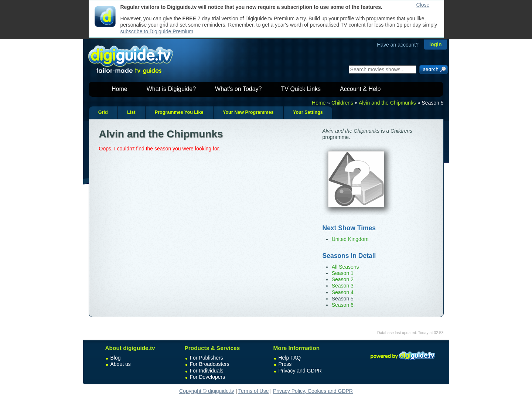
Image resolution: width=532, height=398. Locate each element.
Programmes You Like (179, 112)
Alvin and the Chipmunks (387, 103)
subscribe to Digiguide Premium (157, 31)
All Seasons (345, 267)
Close (423, 5)
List (131, 112)
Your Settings (308, 112)
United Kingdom (350, 239)
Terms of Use (253, 391)
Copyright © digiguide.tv (207, 391)
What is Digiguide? (171, 89)
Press (285, 364)
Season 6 (343, 305)
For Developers (208, 377)
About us (121, 364)
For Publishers (207, 358)
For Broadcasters (210, 364)
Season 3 (343, 286)
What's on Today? (238, 89)
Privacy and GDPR (300, 371)
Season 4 (343, 292)
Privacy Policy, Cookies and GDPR (313, 391)
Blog (116, 358)
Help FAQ (290, 358)
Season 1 (343, 273)
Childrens (342, 103)
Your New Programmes (248, 112)
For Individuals (207, 371)
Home (120, 89)
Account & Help (360, 89)
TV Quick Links (301, 89)
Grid (103, 112)
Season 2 (343, 279)
